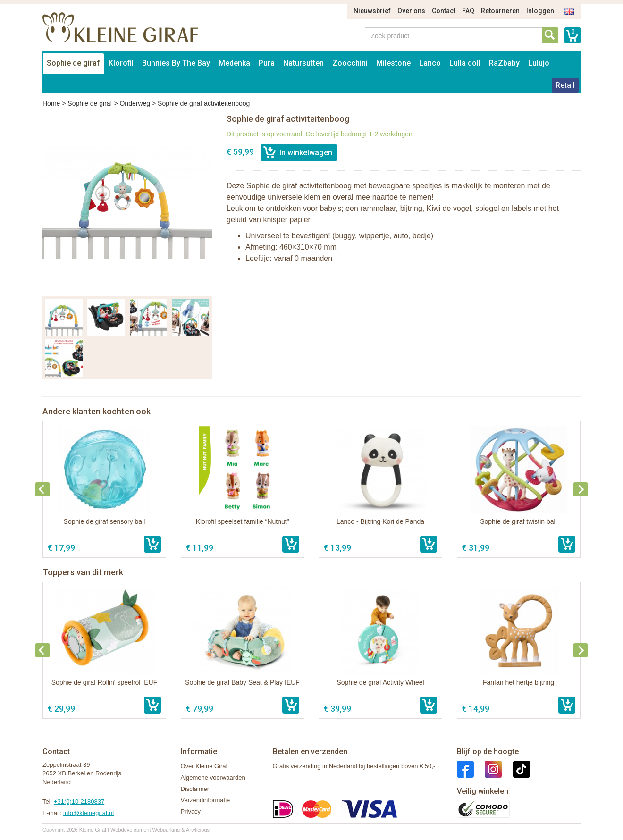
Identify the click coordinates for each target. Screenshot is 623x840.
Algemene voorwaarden (213, 777)
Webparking (166, 830)
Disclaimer (195, 789)
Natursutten (303, 63)
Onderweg (135, 103)
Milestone (393, 63)
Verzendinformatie (206, 800)
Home (51, 103)
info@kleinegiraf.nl (88, 813)
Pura (267, 63)
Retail (565, 85)
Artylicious (198, 830)
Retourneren (500, 11)
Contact (444, 11)
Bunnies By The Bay (176, 63)
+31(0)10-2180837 (79, 802)
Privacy (191, 811)
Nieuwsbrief (372, 11)
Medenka (234, 63)
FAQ (468, 11)
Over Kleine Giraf (204, 766)
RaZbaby (504, 63)
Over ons (411, 11)
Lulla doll (465, 63)
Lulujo (539, 63)
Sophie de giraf (73, 63)
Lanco (430, 63)
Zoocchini (350, 63)
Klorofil (121, 63)
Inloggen (540, 11)
